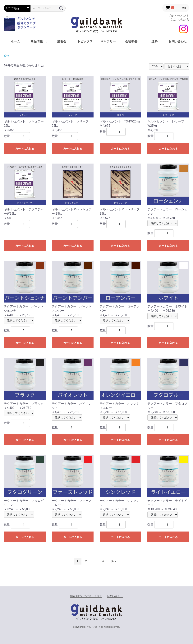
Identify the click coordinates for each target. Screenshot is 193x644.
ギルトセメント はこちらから (178, 17)
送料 (154, 41)
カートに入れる (25, 149)
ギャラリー (108, 41)
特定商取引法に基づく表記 (86, 596)
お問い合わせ (178, 41)
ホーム (15, 41)
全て (7, 56)
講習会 (62, 41)
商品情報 (37, 41)
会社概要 (131, 41)
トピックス (85, 41)
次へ (113, 561)
